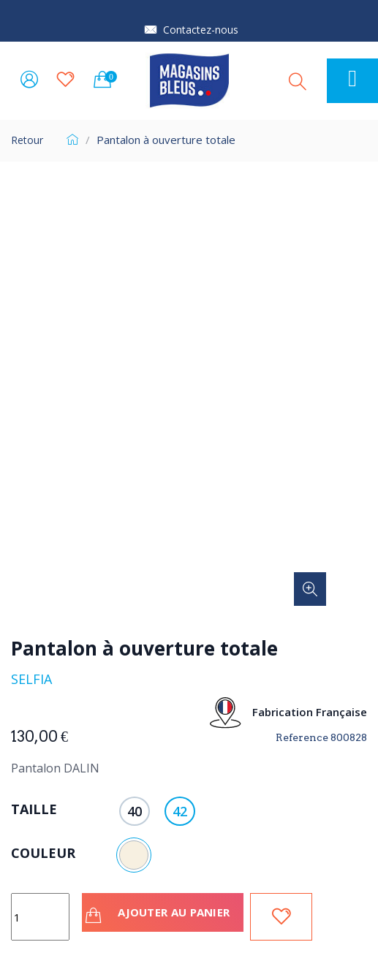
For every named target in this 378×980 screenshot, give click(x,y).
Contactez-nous (201, 30)
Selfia (31, 679)
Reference (302, 737)
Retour (27, 140)
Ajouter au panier (159, 915)
